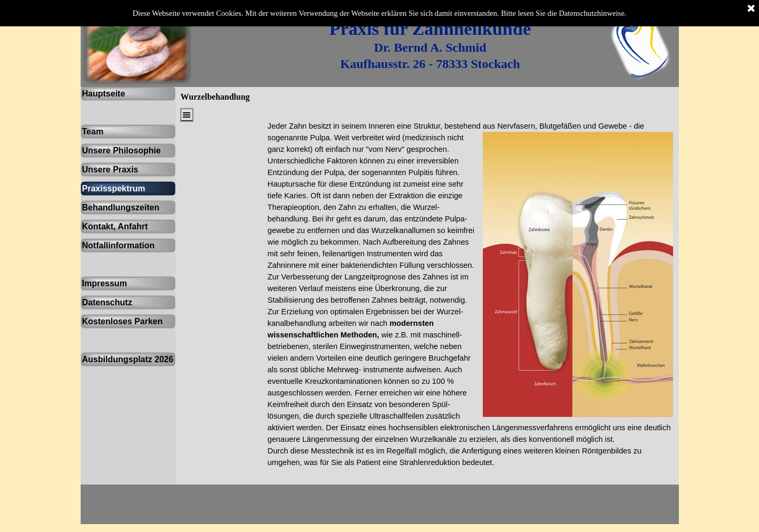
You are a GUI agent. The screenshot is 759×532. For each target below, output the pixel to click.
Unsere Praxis (110, 170)
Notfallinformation (119, 245)
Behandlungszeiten (121, 207)
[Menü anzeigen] (187, 115)
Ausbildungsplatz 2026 (128, 359)
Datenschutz (107, 302)
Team (93, 132)
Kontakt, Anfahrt (115, 226)
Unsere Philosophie (121, 151)
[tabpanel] (430, 45)
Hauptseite (104, 94)
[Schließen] (751, 9)
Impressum (105, 283)
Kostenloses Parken (123, 321)
